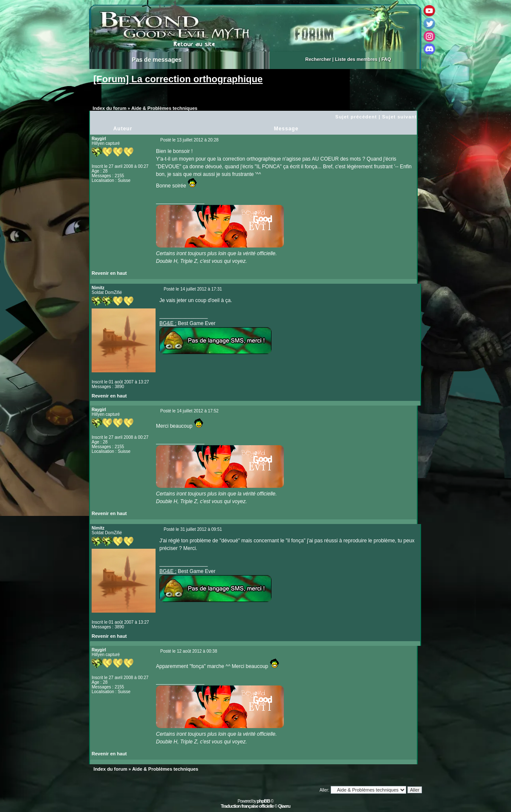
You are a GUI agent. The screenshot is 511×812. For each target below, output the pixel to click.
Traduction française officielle (247, 806)
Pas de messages (157, 60)
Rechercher (318, 59)
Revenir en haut (109, 273)
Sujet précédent (356, 117)
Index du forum (109, 108)
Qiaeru (284, 806)
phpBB (263, 801)
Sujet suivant (400, 117)
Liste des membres (356, 59)
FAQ (386, 59)
